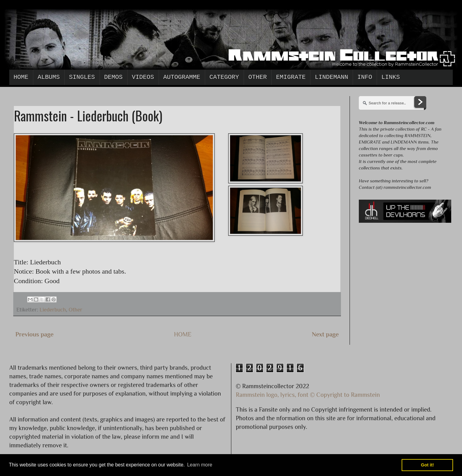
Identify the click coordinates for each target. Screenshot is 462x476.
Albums (49, 77)
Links (391, 77)
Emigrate (291, 77)
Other (257, 77)
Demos (113, 77)
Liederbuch (53, 310)
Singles (82, 77)
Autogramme (182, 77)
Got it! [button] (428, 465)
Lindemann (331, 77)
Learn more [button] (200, 465)
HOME (183, 334)
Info (365, 77)
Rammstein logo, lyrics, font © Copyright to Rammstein (308, 395)
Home (21, 77)
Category (224, 77)
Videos (143, 77)
